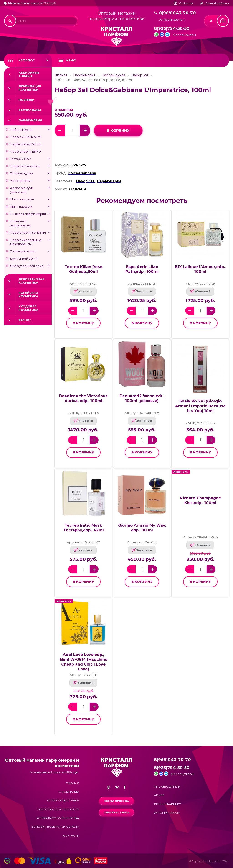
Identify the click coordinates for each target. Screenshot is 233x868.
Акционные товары (29, 74)
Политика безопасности (58, 809)
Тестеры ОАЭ (20, 159)
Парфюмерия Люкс (25, 166)
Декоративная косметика (32, 281)
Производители (167, 787)
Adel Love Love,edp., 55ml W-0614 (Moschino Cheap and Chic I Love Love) (84, 662)
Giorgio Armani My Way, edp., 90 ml (142, 528)
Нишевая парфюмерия (28, 214)
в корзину (118, 131)
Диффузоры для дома (27, 266)
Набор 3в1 (140, 75)
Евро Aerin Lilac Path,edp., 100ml (142, 269)
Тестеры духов (21, 173)
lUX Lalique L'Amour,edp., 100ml (200, 269)
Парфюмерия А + (23, 251)
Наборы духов (21, 130)
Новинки (27, 100)
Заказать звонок (172, 20)
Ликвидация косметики (30, 88)
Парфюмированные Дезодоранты (26, 242)
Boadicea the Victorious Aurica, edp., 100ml (83, 398)
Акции (159, 795)
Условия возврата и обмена (55, 827)
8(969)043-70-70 (177, 13)
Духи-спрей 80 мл (24, 259)
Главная (61, 75)
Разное (25, 320)
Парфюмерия (30, 120)
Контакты (71, 836)
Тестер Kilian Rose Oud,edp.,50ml (84, 269)
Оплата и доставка (63, 800)
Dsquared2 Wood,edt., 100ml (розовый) (142, 398)
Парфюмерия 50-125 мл (28, 233)
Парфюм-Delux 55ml (25, 137)
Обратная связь (117, 812)
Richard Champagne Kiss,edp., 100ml (200, 500)
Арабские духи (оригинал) (22, 190)
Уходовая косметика (28, 308)
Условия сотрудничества (58, 818)
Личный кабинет (167, 804)
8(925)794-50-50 (172, 29)
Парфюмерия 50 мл (25, 144)
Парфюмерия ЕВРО (25, 151)
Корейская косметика (28, 294)
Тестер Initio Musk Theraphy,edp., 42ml (84, 528)
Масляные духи (22, 199)
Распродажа (30, 110)
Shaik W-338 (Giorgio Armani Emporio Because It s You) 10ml (200, 406)
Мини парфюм (21, 207)
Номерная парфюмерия (20, 223)
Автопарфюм (20, 181)
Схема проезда (117, 801)
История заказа (167, 813)
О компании (69, 792)
